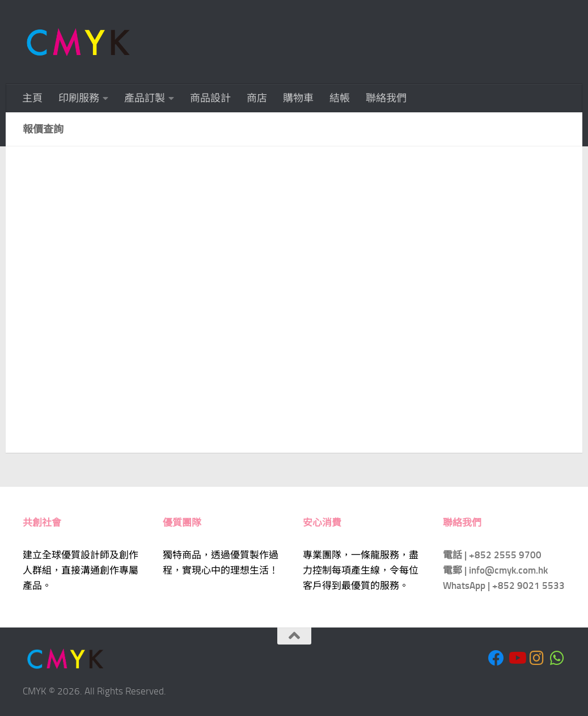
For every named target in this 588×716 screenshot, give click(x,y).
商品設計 (210, 98)
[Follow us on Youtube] (517, 658)
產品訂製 (145, 98)
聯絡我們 (386, 98)
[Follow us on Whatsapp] (557, 658)
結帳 (340, 98)
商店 (257, 98)
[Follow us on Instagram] (537, 658)
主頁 (32, 98)
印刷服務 (79, 98)
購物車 (298, 98)
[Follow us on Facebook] (496, 658)
